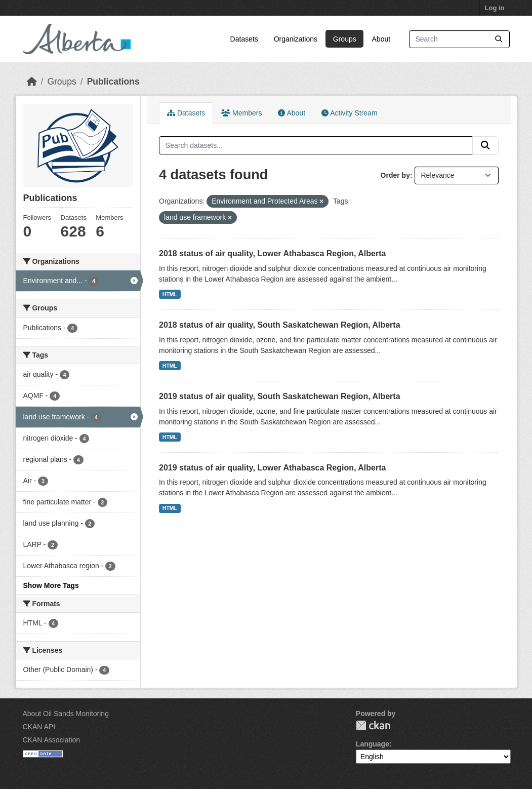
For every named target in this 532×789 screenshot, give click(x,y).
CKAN (373, 725)
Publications (113, 82)
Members (241, 113)
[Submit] (499, 39)
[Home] (32, 82)
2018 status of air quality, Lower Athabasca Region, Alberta (272, 253)
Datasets (244, 39)
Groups (345, 39)
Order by (395, 175)
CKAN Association (52, 740)
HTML (170, 294)
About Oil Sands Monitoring (66, 714)
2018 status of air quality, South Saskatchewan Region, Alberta (280, 325)
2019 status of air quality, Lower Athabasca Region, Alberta (272, 468)
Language (373, 744)
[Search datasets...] (459, 39)
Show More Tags (51, 585)
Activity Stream (349, 113)
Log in (495, 8)
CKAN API (39, 727)
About (381, 39)
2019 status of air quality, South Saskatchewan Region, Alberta (280, 396)
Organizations (296, 39)
